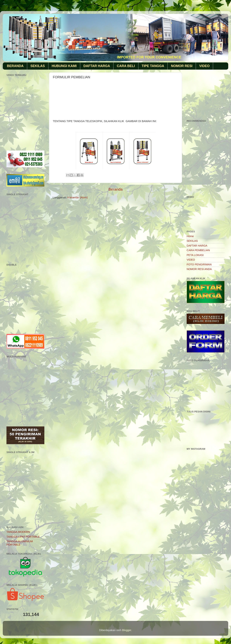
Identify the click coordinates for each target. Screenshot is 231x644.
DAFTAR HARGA (97, 66)
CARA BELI (126, 66)
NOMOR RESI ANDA (199, 269)
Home (190, 236)
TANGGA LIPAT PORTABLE (23, 537)
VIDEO (204, 66)
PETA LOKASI (195, 255)
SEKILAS (38, 66)
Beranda (115, 189)
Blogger (127, 630)
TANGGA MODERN (18, 532)
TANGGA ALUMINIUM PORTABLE (20, 543)
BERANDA (15, 66)
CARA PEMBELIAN (198, 250)
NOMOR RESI (182, 66)
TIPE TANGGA (153, 66)
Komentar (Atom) (78, 197)
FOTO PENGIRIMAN (199, 264)
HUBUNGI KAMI (64, 66)
